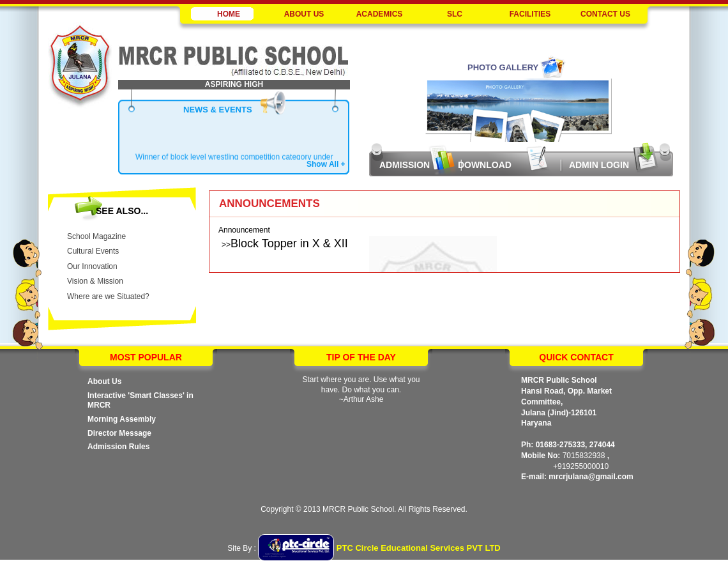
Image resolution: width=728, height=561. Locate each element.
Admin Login (599, 165)
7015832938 (584, 456)
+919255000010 (581, 466)
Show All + (326, 164)
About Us (104, 381)
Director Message (119, 433)
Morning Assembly (122, 419)
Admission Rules (118, 447)
